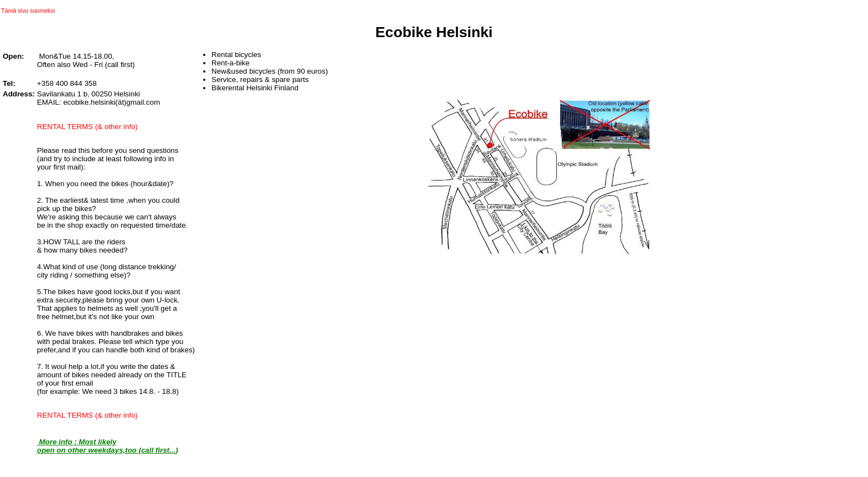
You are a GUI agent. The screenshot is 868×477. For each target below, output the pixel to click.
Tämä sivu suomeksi (28, 11)
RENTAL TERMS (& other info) (87, 127)
